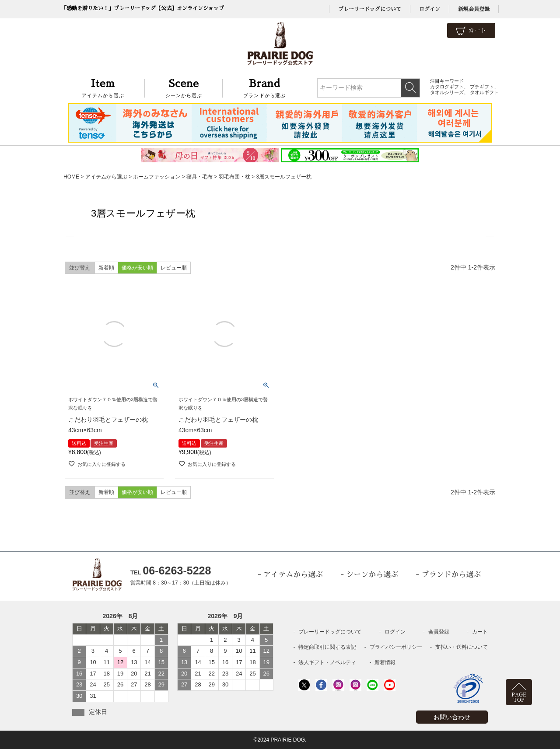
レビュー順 (174, 268)
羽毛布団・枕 (234, 177)
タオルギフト (484, 92)
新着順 (106, 268)
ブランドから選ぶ (264, 87)
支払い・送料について (462, 647)
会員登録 (439, 632)
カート (471, 31)
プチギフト (482, 87)
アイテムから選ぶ (103, 87)
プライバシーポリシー (396, 647)
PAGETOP (519, 698)
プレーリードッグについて (370, 9)
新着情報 (385, 662)
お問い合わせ (452, 717)
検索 (410, 88)
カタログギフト (447, 87)
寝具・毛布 (199, 177)
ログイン (430, 9)
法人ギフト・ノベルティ (327, 662)
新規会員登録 (474, 9)
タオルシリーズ (447, 92)
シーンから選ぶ (184, 87)
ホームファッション (157, 177)
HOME (71, 177)
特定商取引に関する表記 (327, 647)
